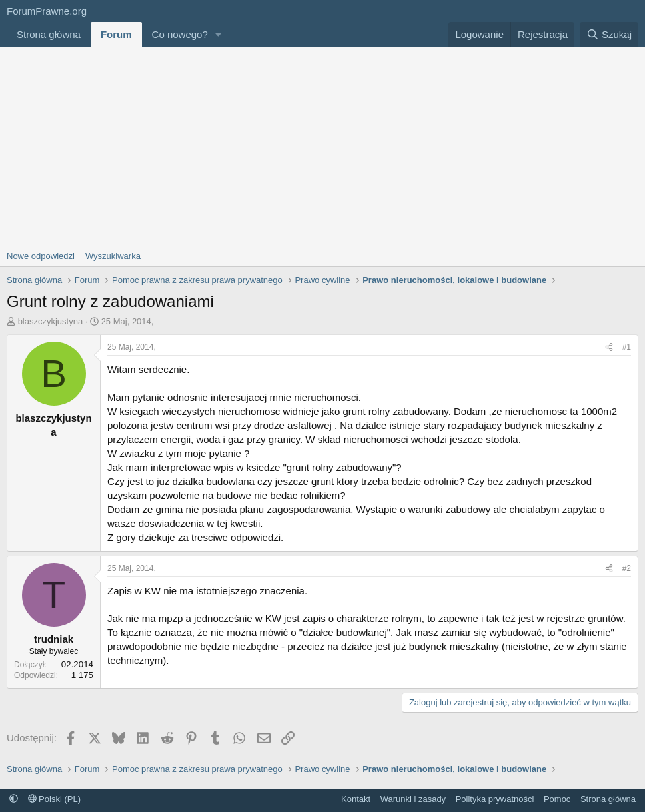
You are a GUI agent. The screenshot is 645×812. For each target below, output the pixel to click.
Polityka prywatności (495, 799)
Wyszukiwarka (113, 256)
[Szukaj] (609, 34)
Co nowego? (180, 34)
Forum (116, 34)
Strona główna (49, 34)
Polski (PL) (54, 799)
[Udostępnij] (609, 347)
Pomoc (557, 799)
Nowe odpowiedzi (41, 256)
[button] (219, 34)
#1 (627, 347)
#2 (627, 568)
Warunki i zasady (413, 799)
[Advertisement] (322, 147)
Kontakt (356, 799)
